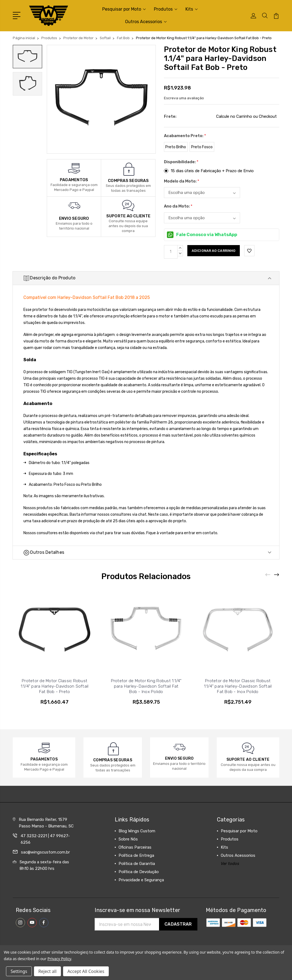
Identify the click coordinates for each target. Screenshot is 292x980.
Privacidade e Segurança (141, 895)
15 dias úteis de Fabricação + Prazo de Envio (212, 171)
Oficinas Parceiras (135, 862)
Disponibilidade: (181, 162)
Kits (192, 9)
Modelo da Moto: (182, 181)
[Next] (277, 590)
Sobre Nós (128, 854)
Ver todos (230, 878)
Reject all (47, 971)
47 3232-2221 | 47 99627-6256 (45, 854)
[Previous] (268, 590)
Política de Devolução (139, 886)
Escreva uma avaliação (184, 98)
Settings (19, 971)
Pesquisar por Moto (124, 9)
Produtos (166, 9)
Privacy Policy (59, 959)
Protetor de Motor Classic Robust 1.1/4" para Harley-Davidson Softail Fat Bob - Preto (55, 701)
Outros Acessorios (146, 22)
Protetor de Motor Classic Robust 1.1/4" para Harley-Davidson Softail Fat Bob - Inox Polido (238, 701)
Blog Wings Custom (137, 846)
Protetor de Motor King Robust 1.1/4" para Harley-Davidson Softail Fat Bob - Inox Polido (146, 701)
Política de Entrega (136, 870)
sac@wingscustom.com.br (45, 867)
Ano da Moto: (178, 206)
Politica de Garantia (137, 878)
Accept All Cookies (86, 971)
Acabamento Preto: (185, 136)
